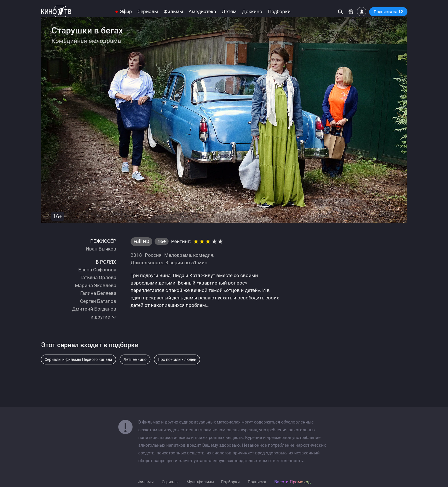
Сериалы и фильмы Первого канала (78, 359)
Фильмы (173, 12)
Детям (229, 12)
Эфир (126, 12)
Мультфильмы (200, 482)
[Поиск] (340, 12)
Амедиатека (202, 12)
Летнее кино (135, 359)
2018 (136, 255)
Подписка (257, 482)
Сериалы (148, 12)
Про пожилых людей (177, 359)
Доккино (252, 12)
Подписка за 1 (388, 12)
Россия (153, 255)
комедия (203, 255)
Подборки (279, 12)
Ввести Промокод (292, 482)
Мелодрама (178, 255)
